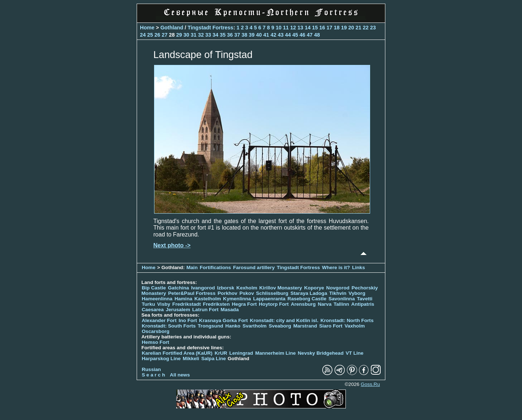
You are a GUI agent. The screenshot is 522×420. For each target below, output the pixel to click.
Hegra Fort (245, 304)
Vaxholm (355, 326)
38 (244, 35)
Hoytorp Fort (274, 304)
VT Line (355, 353)
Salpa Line (214, 359)
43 (281, 35)
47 (310, 35)
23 (373, 28)
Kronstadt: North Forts (347, 320)
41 (266, 35)
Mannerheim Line (275, 353)
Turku (148, 304)
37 (237, 35)
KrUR (221, 353)
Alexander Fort (159, 320)
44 (288, 35)
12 (293, 28)
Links (359, 267)
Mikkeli (191, 359)
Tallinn (341, 304)
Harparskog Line (161, 359)
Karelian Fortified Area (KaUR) (177, 353)
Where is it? (336, 267)
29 (179, 35)
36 (230, 35)
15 (315, 28)
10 (279, 28)
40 (259, 35)
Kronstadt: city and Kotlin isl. (284, 320)
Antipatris (363, 304)
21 (359, 28)
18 (337, 28)
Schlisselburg (272, 293)
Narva (325, 304)
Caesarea (153, 310)
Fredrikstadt (187, 304)
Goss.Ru (370, 384)
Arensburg (303, 304)
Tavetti (364, 299)
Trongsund (211, 326)
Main (192, 267)
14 (308, 28)
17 (330, 28)
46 (302, 35)
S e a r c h (153, 375)
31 (194, 35)
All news (180, 375)
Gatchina (178, 288)
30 (186, 35)
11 (286, 28)
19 (344, 28)
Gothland (172, 28)
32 (201, 35)
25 (150, 35)
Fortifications (215, 267)
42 (273, 35)
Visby (164, 304)
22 (366, 28)
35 (223, 35)
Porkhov (227, 293)
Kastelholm (208, 299)
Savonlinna (342, 299)
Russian (151, 369)
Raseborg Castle (307, 299)
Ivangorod (203, 288)
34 (215, 35)
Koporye (314, 288)
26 (157, 35)
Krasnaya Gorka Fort (223, 320)
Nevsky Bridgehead (321, 353)
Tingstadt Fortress (211, 28)
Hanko (233, 326)
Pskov (246, 293)
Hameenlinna (157, 299)
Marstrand (305, 326)
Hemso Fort (156, 342)
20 (351, 28)
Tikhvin (338, 293)
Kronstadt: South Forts (169, 326)
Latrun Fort (205, 310)
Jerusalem (178, 310)
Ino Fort (188, 320)
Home (147, 28)
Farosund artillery (254, 267)
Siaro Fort (331, 326)
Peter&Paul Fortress (192, 293)
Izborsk (226, 288)
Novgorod (338, 288)
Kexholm (247, 288)
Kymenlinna (237, 299)
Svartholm (254, 326)
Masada (230, 310)
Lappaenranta (269, 299)
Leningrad (241, 353)
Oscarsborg (156, 331)
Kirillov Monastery (281, 288)
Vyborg (357, 293)
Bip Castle (154, 288)
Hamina (183, 299)
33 (208, 35)
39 (252, 35)
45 (295, 35)
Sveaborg (280, 326)
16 (322, 28)
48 (317, 35)
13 (301, 28)
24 (143, 35)
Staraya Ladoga (309, 293)
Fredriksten (216, 304)
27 (165, 35)
